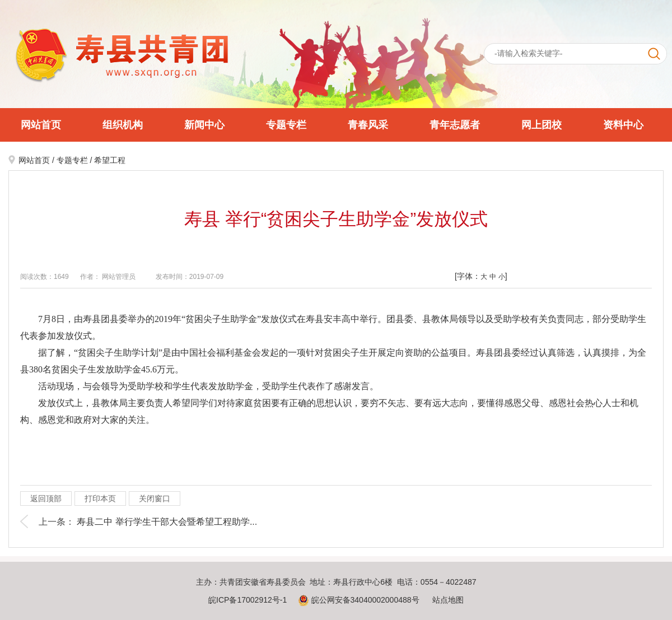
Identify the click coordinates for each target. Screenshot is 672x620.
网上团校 (542, 125)
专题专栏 (286, 125)
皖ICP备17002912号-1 (248, 600)
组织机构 (123, 125)
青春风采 (368, 125)
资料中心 (623, 125)
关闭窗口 (155, 498)
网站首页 (41, 125)
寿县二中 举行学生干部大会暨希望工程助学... (167, 522)
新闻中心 (204, 125)
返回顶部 (46, 498)
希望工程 (110, 160)
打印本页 (100, 498)
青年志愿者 (455, 125)
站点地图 (448, 600)
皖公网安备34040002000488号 (359, 600)
